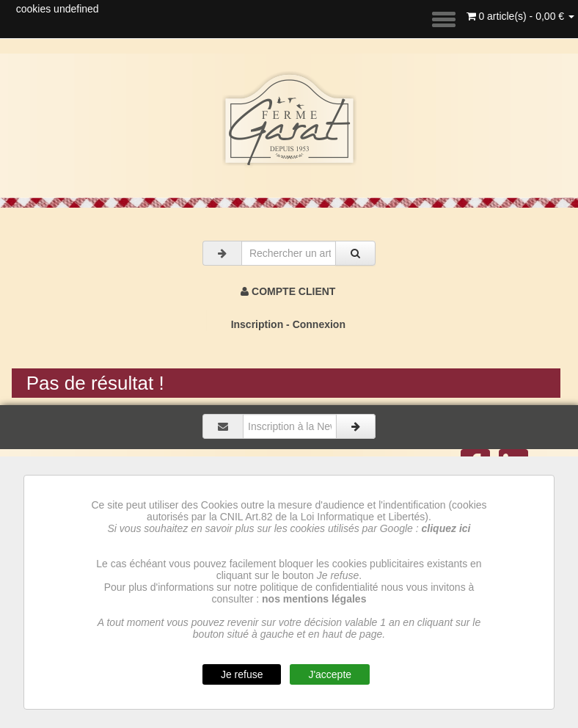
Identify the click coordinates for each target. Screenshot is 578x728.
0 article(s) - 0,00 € (521, 16)
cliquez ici (446, 528)
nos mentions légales (314, 599)
